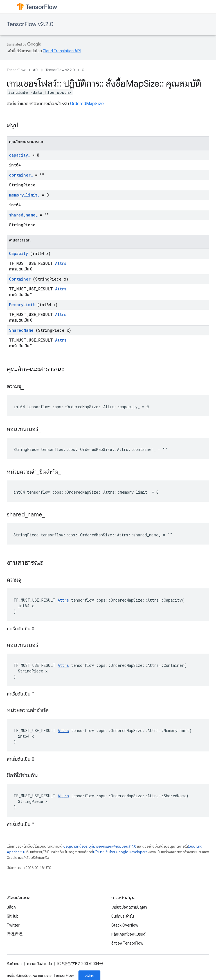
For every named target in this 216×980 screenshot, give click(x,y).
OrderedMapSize (87, 104)
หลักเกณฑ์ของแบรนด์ (128, 934)
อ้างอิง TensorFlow (127, 943)
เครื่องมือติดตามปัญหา (129, 907)
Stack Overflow (125, 925)
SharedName (21, 330)
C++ (85, 70)
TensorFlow (16, 70)
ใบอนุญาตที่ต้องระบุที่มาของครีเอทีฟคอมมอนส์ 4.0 (99, 846)
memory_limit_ (24, 195)
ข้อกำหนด (14, 964)
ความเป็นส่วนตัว (40, 964)
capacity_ (20, 155)
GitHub (13, 916)
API (36, 70)
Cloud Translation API (62, 51)
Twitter (13, 925)
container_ (21, 175)
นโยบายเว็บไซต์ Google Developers (120, 852)
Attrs (61, 263)
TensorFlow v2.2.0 (30, 24)
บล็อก (11, 907)
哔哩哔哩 (15, 934)
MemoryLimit (22, 305)
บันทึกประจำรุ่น (123, 916)
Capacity (18, 253)
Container (20, 279)
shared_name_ (23, 215)
